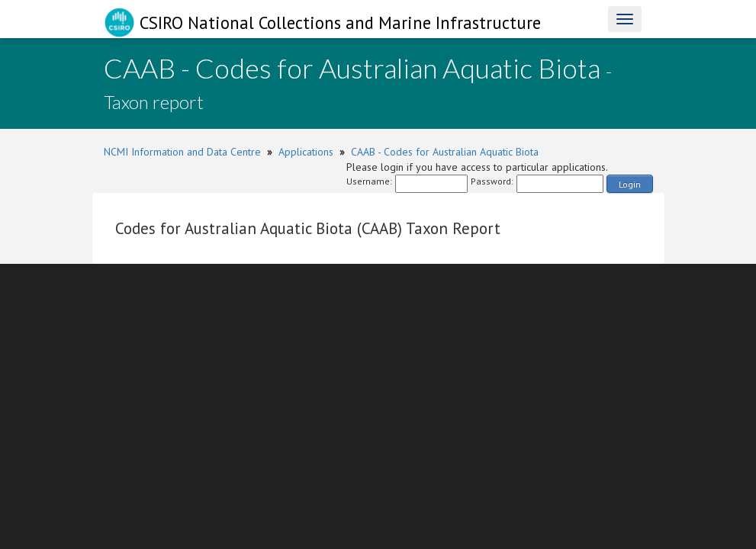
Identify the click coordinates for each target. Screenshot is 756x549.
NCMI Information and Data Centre (182, 152)
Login (630, 184)
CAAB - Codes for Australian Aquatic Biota (445, 152)
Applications (306, 152)
